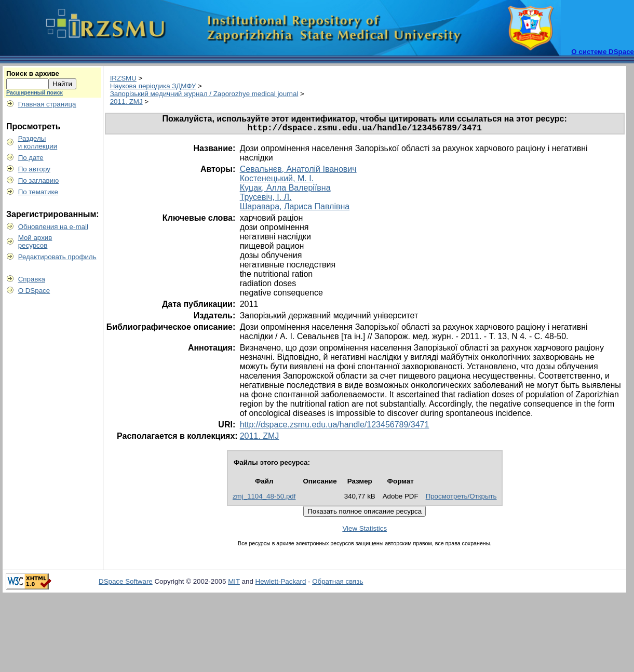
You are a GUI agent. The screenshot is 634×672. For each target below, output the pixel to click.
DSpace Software (126, 583)
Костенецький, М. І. (277, 180)
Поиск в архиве (33, 73)
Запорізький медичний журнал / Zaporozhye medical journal (204, 94)
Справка (32, 279)
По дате (31, 158)
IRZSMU (123, 78)
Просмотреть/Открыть (461, 498)
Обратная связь (338, 583)
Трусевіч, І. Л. (266, 199)
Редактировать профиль (57, 257)
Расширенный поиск (35, 92)
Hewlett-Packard (281, 583)
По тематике (38, 192)
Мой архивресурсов (35, 241)
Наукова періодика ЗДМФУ (153, 86)
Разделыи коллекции (38, 142)
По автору (34, 169)
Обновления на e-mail (53, 227)
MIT (234, 583)
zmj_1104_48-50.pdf (264, 498)
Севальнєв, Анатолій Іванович (298, 171)
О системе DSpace (603, 52)
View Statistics (365, 530)
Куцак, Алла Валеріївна (285, 190)
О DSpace (34, 291)
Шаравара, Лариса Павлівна (295, 209)
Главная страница (47, 104)
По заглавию (39, 180)
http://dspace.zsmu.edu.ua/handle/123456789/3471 (335, 427)
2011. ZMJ (126, 102)
